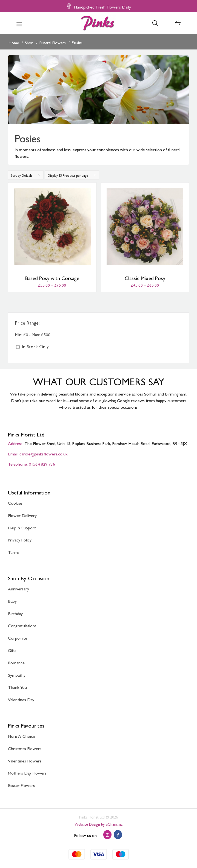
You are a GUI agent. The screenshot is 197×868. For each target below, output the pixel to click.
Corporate (18, 637)
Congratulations (22, 625)
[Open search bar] (155, 23)
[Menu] (19, 23)
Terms (14, 551)
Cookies (15, 502)
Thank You (17, 686)
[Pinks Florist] (99, 23)
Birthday (15, 613)
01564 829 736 (42, 463)
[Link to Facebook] (118, 835)
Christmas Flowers (25, 747)
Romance (16, 662)
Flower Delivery (22, 514)
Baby (12, 600)
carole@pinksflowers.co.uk (43, 453)
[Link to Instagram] (107, 835)
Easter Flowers (21, 784)
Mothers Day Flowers (27, 772)
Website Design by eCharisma (98, 823)
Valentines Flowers (25, 760)
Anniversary (18, 588)
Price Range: (27, 322)
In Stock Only (32, 345)
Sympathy (17, 674)
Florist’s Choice (22, 735)
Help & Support (22, 527)
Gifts (12, 649)
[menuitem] (19, 23)
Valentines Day (21, 699)
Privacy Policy (20, 539)
